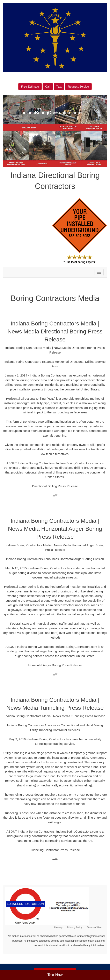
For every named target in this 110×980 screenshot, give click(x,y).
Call (48, 87)
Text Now (55, 975)
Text (59, 87)
